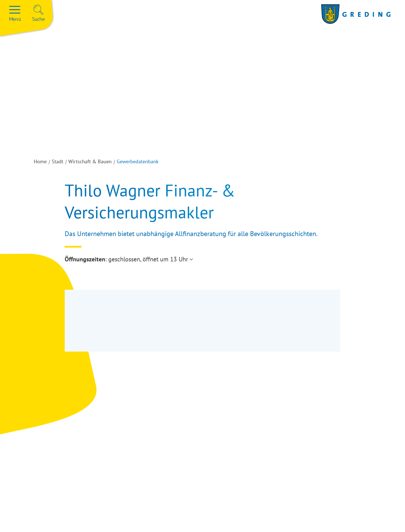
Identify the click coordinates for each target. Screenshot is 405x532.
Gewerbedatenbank (138, 161)
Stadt (58, 161)
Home (40, 161)
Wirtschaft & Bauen (90, 161)
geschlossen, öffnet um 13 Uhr (148, 259)
